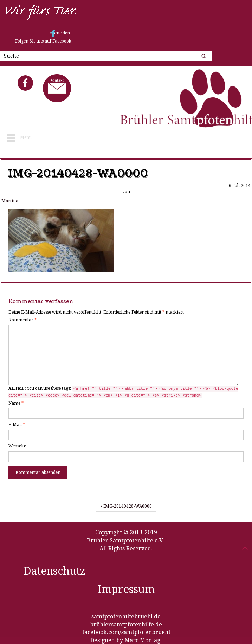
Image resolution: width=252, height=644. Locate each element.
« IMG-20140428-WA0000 (126, 506)
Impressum (126, 589)
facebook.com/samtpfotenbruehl (126, 632)
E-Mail (17, 425)
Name (16, 403)
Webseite (17, 446)
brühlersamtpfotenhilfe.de (126, 624)
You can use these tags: (123, 392)
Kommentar (22, 320)
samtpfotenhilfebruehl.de (126, 616)
